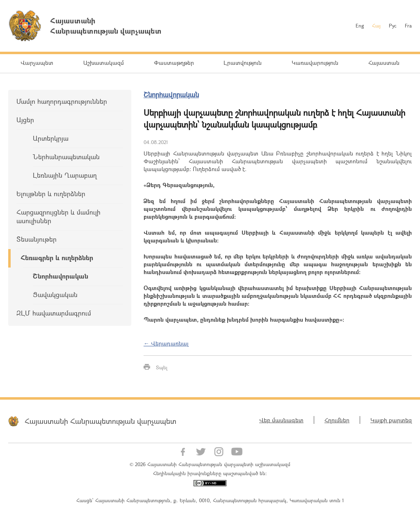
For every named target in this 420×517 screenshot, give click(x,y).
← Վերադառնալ (166, 343)
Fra (408, 25)
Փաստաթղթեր (174, 63)
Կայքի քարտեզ (391, 420)
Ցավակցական (55, 294)
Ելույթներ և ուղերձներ (51, 193)
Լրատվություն (243, 63)
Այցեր (25, 120)
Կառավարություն (315, 63)
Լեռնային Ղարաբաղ (65, 175)
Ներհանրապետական (66, 157)
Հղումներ (337, 420)
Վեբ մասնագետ (281, 420)
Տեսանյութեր (37, 239)
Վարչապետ (37, 63)
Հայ (376, 25)
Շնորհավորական (60, 276)
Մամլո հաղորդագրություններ (62, 101)
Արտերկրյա (51, 138)
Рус (393, 25)
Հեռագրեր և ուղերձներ (57, 257)
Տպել (162, 367)
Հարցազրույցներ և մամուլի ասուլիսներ (58, 216)
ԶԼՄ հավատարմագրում (54, 313)
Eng (360, 25)
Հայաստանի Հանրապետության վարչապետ (100, 421)
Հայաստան (384, 63)
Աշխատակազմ (104, 63)
